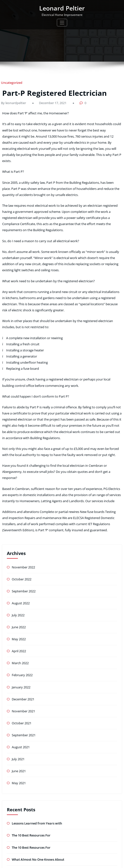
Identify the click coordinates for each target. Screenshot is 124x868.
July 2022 (18, 562)
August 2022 (20, 551)
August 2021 (20, 688)
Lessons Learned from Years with (35, 761)
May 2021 (19, 722)
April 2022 (19, 597)
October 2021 (21, 665)
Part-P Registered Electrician (49, 92)
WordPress (54, 862)
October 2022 (21, 528)
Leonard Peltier (62, 8)
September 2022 (23, 540)
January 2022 (21, 631)
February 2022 (22, 619)
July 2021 (18, 699)
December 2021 (23, 642)
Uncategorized (10, 82)
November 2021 (23, 653)
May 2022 (19, 585)
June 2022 (19, 574)
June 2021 (19, 710)
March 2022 (20, 608)
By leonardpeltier (12, 101)
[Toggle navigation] (62, 22)
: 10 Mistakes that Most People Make (38, 807)
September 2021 (23, 676)
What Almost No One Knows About (36, 795)
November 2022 (23, 517)
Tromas (79, 862)
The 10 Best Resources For (30, 773)
